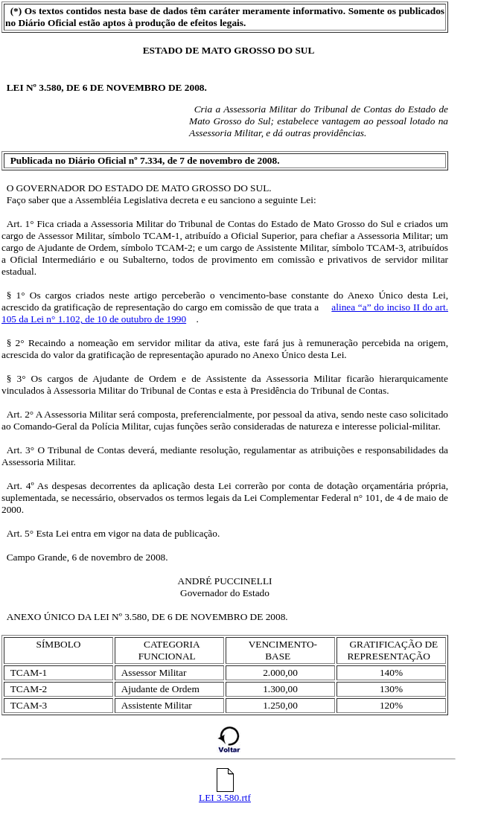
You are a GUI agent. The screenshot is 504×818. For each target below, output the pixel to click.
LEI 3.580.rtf (225, 793)
